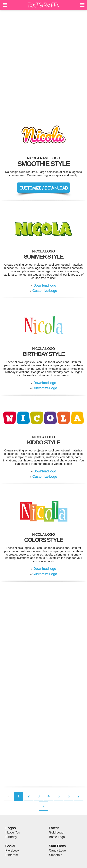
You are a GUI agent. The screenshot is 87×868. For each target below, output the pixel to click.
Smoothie (56, 855)
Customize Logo (45, 291)
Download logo (45, 285)
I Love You (13, 832)
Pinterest (12, 855)
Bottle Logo (57, 837)
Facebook (12, 850)
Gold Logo (56, 832)
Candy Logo (57, 850)
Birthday (11, 837)
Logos (11, 828)
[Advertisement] (43, 65)
